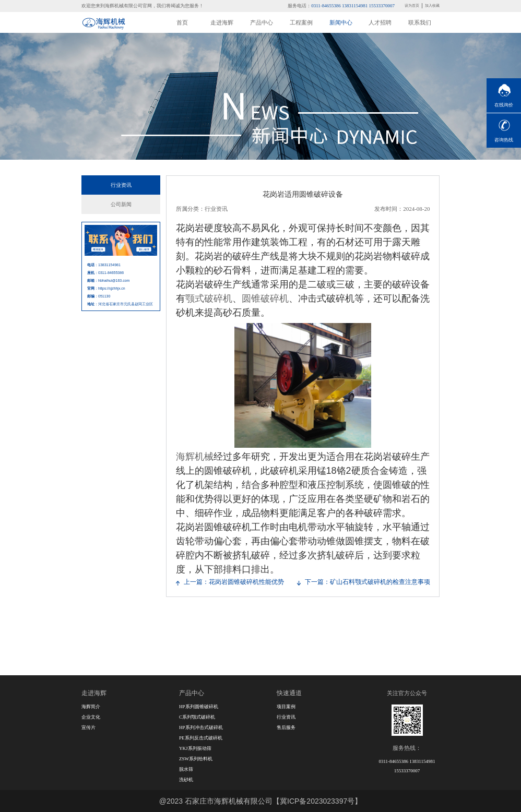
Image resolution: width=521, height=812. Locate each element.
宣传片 (88, 727)
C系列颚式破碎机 (197, 717)
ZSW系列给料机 (196, 759)
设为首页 (412, 6)
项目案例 (286, 707)
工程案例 (301, 22)
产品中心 (262, 22)
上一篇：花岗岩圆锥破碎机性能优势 (234, 582)
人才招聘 (380, 22)
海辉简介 (91, 707)
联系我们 (420, 22)
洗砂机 (186, 780)
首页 (182, 22)
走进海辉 (222, 22)
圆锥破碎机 (265, 298)
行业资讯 (121, 185)
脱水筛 (186, 769)
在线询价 (504, 105)
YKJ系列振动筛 (195, 748)
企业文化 (91, 717)
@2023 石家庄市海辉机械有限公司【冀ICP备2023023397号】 (260, 801)
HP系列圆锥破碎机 (199, 707)
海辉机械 (195, 457)
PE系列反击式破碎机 (201, 738)
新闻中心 (341, 22)
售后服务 (286, 727)
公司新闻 (121, 204)
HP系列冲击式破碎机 (201, 727)
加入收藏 (432, 6)
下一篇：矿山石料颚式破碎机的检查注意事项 (368, 582)
